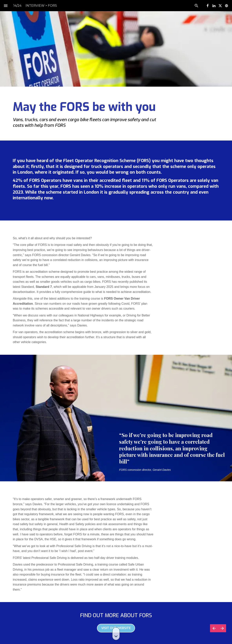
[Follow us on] (227, 6)
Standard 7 (44, 289)
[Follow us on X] (220, 6)
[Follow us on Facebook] (208, 6)
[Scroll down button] (116, 634)
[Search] (196, 6)
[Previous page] (214, 628)
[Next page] (222, 628)
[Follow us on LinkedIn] (214, 6)
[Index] (6, 6)
